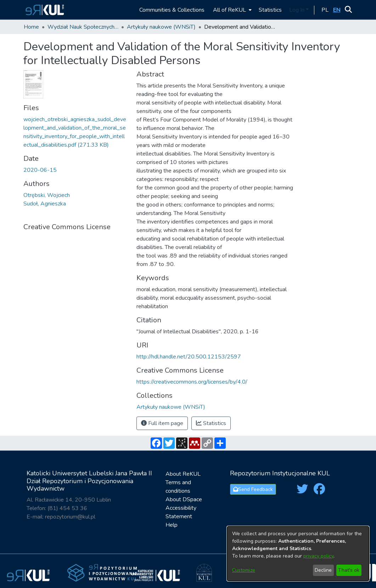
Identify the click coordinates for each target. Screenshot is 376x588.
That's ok (349, 570)
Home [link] (31, 27)
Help (172, 525)
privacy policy (318, 556)
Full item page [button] (162, 423)
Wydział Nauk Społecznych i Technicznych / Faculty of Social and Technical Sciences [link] (83, 27)
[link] (171, 407)
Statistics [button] (211, 423)
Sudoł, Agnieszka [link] (45, 204)
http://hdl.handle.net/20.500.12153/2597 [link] (189, 357)
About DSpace (184, 499)
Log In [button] (298, 10)
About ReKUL (183, 474)
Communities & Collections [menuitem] (172, 10)
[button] (44, 10)
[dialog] (298, 554)
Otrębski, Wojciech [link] (47, 195)
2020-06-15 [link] (40, 170)
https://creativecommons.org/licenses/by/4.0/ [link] (192, 382)
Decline (323, 570)
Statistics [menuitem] (270, 10)
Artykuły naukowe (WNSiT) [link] (161, 27)
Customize (244, 570)
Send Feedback (253, 489)
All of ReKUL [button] (229, 10)
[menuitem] (232, 10)
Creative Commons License (67, 227)
